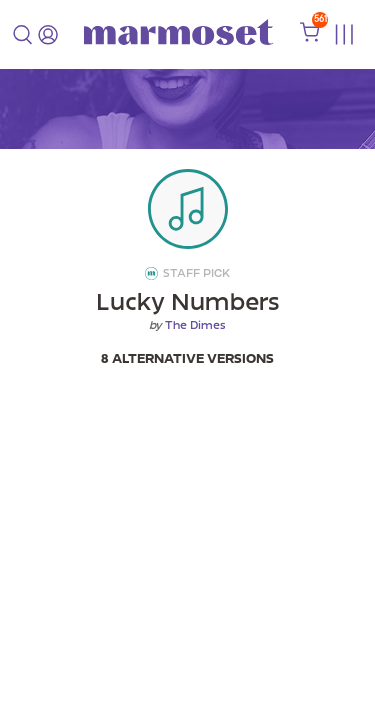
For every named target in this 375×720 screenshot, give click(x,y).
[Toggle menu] (343, 34)
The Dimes (195, 325)
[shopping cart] (310, 37)
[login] (48, 35)
